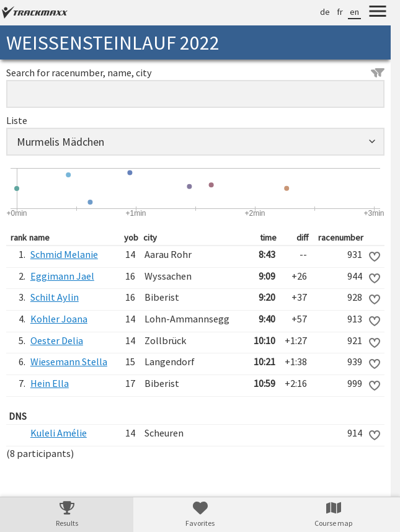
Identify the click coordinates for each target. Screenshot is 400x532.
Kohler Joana (59, 319)
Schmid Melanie (64, 254)
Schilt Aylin (55, 297)
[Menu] (378, 13)
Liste (17, 120)
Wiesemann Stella (69, 361)
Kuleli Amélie (59, 433)
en (354, 12)
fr (340, 12)
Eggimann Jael (62, 276)
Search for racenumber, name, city (195, 73)
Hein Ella (50, 383)
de (325, 12)
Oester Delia (57, 340)
